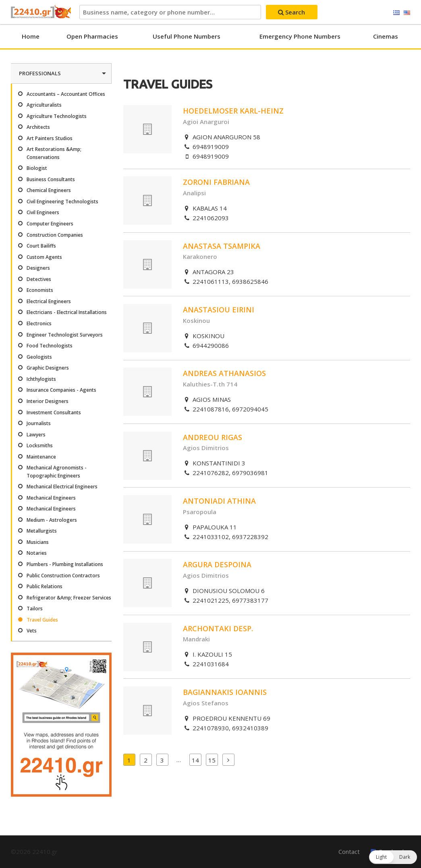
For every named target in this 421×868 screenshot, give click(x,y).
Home (31, 36)
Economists (40, 290)
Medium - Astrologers (52, 520)
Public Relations (45, 586)
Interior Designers (48, 401)
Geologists (39, 357)
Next (228, 760)
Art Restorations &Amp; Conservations (54, 153)
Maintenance (41, 457)
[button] (393, 857)
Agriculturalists (44, 105)
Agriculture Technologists (57, 116)
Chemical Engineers (49, 190)
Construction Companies (55, 235)
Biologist (37, 168)
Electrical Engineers (49, 301)
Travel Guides (42, 620)
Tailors (35, 609)
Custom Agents (44, 257)
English (407, 13)
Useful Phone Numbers (187, 36)
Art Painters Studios (50, 138)
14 (195, 760)
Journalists (39, 423)
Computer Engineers (50, 224)
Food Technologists (50, 346)
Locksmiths (40, 445)
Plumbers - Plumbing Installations (65, 564)
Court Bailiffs (41, 246)
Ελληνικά (396, 13)
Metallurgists (42, 531)
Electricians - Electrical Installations (67, 312)
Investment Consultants (54, 412)
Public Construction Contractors (63, 576)
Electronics (39, 323)
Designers (38, 268)
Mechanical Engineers (51, 498)
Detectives (39, 279)
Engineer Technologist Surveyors (65, 335)
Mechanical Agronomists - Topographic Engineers (57, 471)
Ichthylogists (41, 379)
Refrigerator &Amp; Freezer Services (69, 598)
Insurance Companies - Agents (61, 390)
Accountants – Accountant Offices (66, 94)
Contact (349, 851)
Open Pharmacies (92, 36)
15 (212, 760)
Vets (32, 631)
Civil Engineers (43, 212)
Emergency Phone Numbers (300, 36)
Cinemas (386, 36)
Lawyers (36, 435)
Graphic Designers (48, 368)
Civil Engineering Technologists (62, 201)
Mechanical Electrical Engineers (62, 487)
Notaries (37, 553)
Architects (38, 127)
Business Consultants (51, 179)
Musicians (38, 542)
